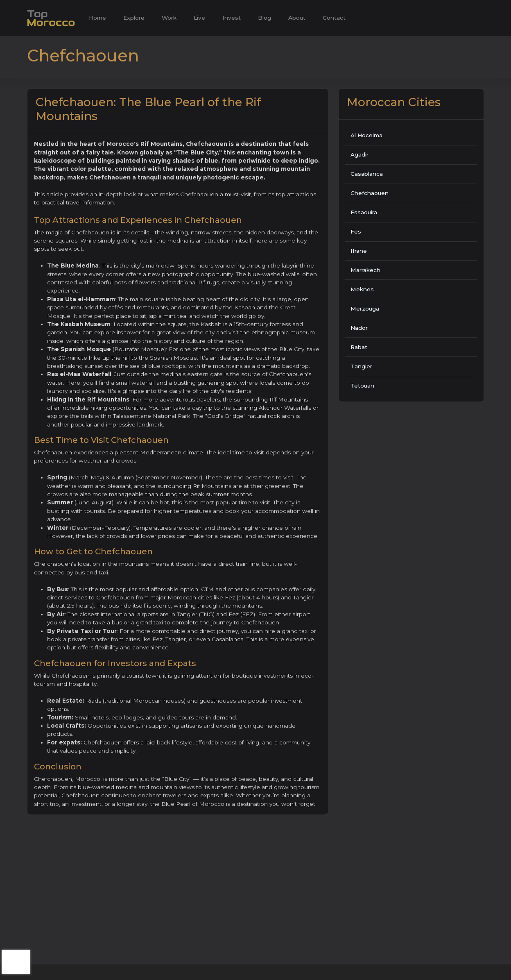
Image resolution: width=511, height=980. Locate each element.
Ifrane (359, 251)
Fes (356, 231)
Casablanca (367, 174)
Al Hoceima (366, 135)
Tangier (361, 366)
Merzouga (365, 309)
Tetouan (362, 386)
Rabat (359, 347)
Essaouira (364, 212)
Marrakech (365, 270)
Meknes (362, 289)
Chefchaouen (370, 193)
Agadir (360, 154)
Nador (359, 328)
